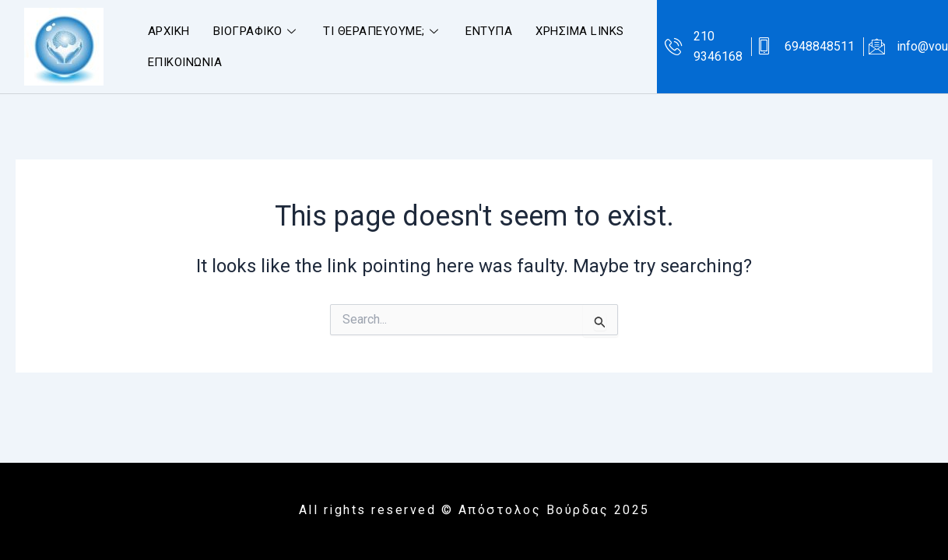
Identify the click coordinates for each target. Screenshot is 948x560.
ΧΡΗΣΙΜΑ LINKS (580, 31)
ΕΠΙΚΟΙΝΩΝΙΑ (185, 62)
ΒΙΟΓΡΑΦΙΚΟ (257, 31)
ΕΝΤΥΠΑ (489, 31)
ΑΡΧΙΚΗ (169, 31)
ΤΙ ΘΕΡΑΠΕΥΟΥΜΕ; (383, 31)
